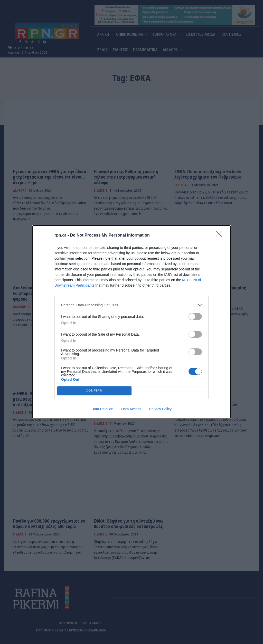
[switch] (195, 316)
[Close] (220, 235)
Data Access (131, 409)
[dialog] (131, 322)
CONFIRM (94, 390)
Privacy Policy (160, 409)
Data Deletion (102, 409)
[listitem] (131, 305)
